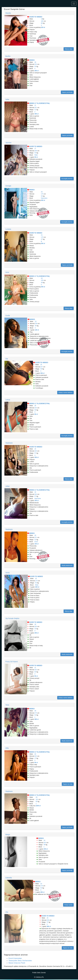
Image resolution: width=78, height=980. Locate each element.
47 (42, 239)
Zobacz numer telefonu (65, 393)
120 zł (37, 330)
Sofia (7, 99)
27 (35, 149)
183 (45, 843)
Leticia (8, 400)
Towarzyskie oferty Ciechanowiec (20, 961)
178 (42, 886)
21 (35, 105)
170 (42, 237)
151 (36, 537)
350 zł (42, 373)
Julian (8, 486)
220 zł (43, 27)
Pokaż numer (68, 905)
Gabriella (9, 878)
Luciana (8, 229)
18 (35, 62)
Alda (7, 748)
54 (35, 153)
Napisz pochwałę (67, 92)
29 (35, 535)
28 (35, 406)
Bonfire (8, 56)
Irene (7, 272)
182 (36, 670)
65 (36, 801)
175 (42, 194)
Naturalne (44, 198)
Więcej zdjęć (69, 49)
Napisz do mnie (68, 784)
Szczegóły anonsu (67, 179)
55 (35, 629)
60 (35, 672)
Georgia (8, 186)
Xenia (7, 573)
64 (35, 66)
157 (42, 367)
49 (42, 282)
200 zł (36, 71)
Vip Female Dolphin (12, 618)
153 (36, 64)
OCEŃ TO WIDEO (36, 17)
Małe (36, 155)
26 (36, 579)
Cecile (8, 316)
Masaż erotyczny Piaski (17, 963)
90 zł (36, 157)
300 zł (36, 114)
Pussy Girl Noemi (12, 662)
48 (44, 845)
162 (36, 756)
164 (36, 408)
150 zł (36, 501)
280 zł (36, 719)
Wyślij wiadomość (67, 565)
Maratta (8, 13)
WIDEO (32, 60)
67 (35, 496)
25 (42, 192)
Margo (8, 835)
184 (36, 494)
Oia (7, 359)
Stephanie (9, 443)
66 (42, 23)
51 (35, 110)
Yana (7, 705)
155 (42, 280)
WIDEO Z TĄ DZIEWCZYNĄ (39, 103)
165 (42, 21)
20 (42, 278)
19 (42, 19)
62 (35, 715)
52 (35, 540)
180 (36, 626)
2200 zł (38, 806)
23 (36, 321)
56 (36, 326)
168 (36, 151)
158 (36, 323)
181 (36, 108)
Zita (7, 912)
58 (41, 369)
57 (35, 453)
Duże (36, 542)
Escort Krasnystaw (15, 958)
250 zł (43, 287)
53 (36, 583)
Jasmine (8, 143)
